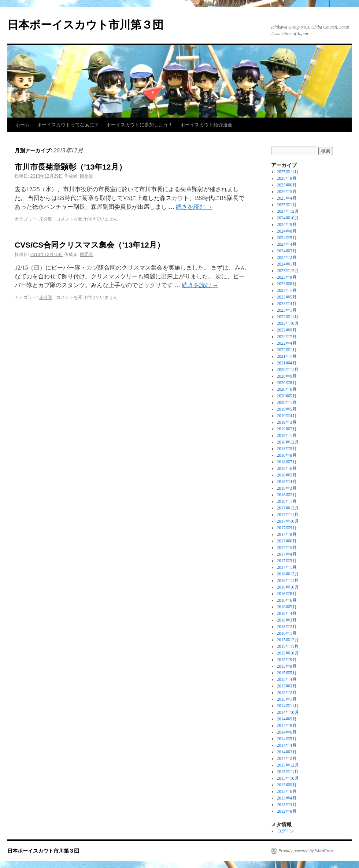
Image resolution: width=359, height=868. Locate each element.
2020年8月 (287, 383)
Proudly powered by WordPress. (307, 851)
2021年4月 (287, 363)
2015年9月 (287, 660)
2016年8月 (287, 594)
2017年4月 (287, 554)
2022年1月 (287, 350)
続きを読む (194, 207)
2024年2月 (287, 257)
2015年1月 (287, 699)
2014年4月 (287, 745)
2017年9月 (287, 528)
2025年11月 (288, 172)
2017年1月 (287, 567)
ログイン (286, 831)
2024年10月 (288, 218)
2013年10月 (288, 778)
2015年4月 (287, 679)
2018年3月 (287, 488)
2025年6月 (287, 185)
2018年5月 (287, 475)
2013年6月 (287, 791)
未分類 (46, 219)
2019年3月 (287, 422)
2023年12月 (288, 271)
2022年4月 (287, 343)
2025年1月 (287, 205)
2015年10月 (288, 653)
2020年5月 (287, 396)
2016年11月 (288, 580)
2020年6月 (287, 389)
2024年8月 (287, 231)
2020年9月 (287, 376)
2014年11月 (288, 706)
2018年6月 (287, 468)
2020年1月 (287, 403)
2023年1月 (287, 310)
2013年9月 (287, 785)
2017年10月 (288, 521)
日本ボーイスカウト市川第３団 (85, 25)
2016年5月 (287, 607)
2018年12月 (288, 442)
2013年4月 (287, 798)
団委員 (86, 176)
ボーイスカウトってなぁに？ (68, 125)
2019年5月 (287, 409)
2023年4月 (287, 304)
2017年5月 (287, 548)
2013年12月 (288, 765)
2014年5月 (287, 739)
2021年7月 (287, 356)
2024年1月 (287, 264)
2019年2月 (287, 429)
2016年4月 (287, 613)
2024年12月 (288, 211)
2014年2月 (287, 758)
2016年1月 (287, 633)
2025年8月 (287, 178)
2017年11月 (288, 515)
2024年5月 (287, 238)
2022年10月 (288, 323)
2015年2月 (287, 693)
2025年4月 (287, 198)
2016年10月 (288, 587)
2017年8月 (287, 534)
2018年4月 (287, 482)
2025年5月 (287, 192)
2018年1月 (287, 501)
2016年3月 (287, 620)
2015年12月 (288, 640)
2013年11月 (288, 772)
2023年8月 (287, 284)
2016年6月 (287, 600)
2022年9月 (287, 330)
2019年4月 (287, 416)
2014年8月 (287, 726)
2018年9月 (287, 449)
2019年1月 (287, 435)
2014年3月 (287, 752)
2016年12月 (288, 574)
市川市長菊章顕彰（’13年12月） (71, 167)
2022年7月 (287, 337)
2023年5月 (287, 297)
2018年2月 (287, 495)
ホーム (23, 125)
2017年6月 (287, 541)
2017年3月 (287, 561)
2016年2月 (287, 627)
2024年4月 (287, 244)
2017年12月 (288, 508)
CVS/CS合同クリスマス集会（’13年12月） (90, 245)
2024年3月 (287, 251)
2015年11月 (288, 646)
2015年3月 (287, 686)
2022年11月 (288, 317)
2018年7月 (287, 462)
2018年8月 (287, 455)
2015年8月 (287, 666)
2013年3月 (287, 805)
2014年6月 (287, 732)
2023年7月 (287, 290)
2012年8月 (287, 811)
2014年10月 (288, 712)
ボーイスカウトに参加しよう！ (140, 125)
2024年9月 (287, 225)
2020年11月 (288, 370)
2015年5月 (287, 673)
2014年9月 (287, 719)
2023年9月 (287, 277)
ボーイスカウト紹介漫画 (206, 125)
